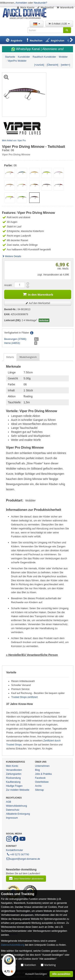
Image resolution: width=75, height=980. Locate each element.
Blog (37, 770)
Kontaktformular (14, 850)
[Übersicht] (52, 65)
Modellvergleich (28, 357)
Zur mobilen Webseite (18, 790)
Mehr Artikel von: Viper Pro (14, 141)
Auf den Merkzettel (38, 303)
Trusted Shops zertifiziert (24, 697)
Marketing (50, 965)
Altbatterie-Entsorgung (18, 814)
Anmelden (21, 3)
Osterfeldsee (42, 782)
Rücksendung (13, 778)
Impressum (12, 818)
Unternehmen (42, 766)
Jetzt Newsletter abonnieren (26, 878)
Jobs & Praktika (43, 774)
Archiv (38, 786)
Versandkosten (14, 770)
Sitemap (39, 790)
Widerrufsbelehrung (16, 806)
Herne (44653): (12, 343)
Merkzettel (45, 7)
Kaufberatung (13, 782)
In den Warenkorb (38, 294)
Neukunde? (40, 3)
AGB (8, 802)
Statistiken (30, 965)
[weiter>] (65, 65)
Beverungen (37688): (15, 339)
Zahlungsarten (14, 774)
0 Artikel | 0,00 (59, 24)
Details (10, 357)
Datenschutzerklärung (13, 945)
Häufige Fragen (14, 786)
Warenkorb (65, 7)
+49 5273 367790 (18, 854)
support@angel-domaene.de (23, 859)
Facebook (40, 778)
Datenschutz (13, 810)
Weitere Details (12, 256)
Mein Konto (25, 7)
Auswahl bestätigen (36, 974)
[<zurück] (39, 65)
